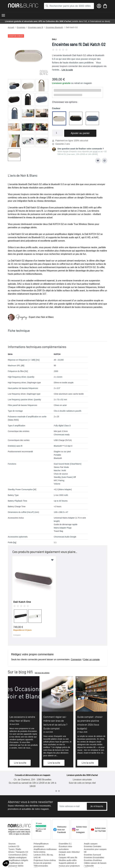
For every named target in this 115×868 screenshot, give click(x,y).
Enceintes (21, 27)
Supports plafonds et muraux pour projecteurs (69, 864)
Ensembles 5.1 (65, 844)
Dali (54, 39)
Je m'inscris (97, 806)
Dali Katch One (22, 602)
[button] (80, 50)
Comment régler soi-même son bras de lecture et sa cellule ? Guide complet (55, 723)
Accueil (11, 27)
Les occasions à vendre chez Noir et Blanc (22, 719)
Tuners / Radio (15, 849)
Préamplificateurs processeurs (41, 845)
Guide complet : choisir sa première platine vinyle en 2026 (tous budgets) (90, 723)
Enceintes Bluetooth (54, 27)
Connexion (76, 660)
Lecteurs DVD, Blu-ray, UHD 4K (43, 856)
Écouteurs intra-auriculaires (66, 848)
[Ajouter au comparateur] (105, 161)
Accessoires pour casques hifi (95, 851)
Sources (12, 844)
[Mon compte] (99, 6)
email (95, 151)
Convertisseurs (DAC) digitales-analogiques (18, 856)
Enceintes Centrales (92, 846)
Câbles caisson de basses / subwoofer (95, 864)
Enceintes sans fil (36, 27)
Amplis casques (91, 844)
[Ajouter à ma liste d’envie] (98, 161)
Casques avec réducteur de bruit (69, 853)
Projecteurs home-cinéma (45, 860)
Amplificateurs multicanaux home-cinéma (45, 851)
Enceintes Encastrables (94, 857)
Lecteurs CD (14, 846)
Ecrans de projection (42, 863)
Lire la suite (67, 70)
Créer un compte (91, 660)
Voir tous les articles (42, 673)
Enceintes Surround (92, 855)
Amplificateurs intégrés (18, 860)
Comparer (17, 635)
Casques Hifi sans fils (68, 857)
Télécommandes (41, 866)
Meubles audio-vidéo (68, 860)
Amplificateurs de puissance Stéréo (16, 864)
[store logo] (23, 5)
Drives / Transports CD (18, 852)
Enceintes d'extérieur (93, 860)
